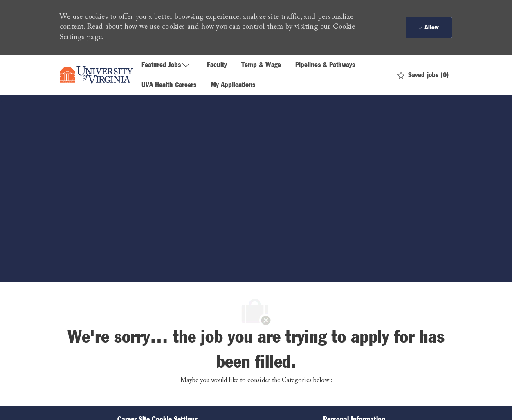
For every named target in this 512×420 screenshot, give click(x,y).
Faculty (217, 65)
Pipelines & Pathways (325, 65)
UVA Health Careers (169, 85)
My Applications (233, 85)
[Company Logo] (97, 75)
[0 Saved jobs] (423, 75)
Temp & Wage (261, 65)
